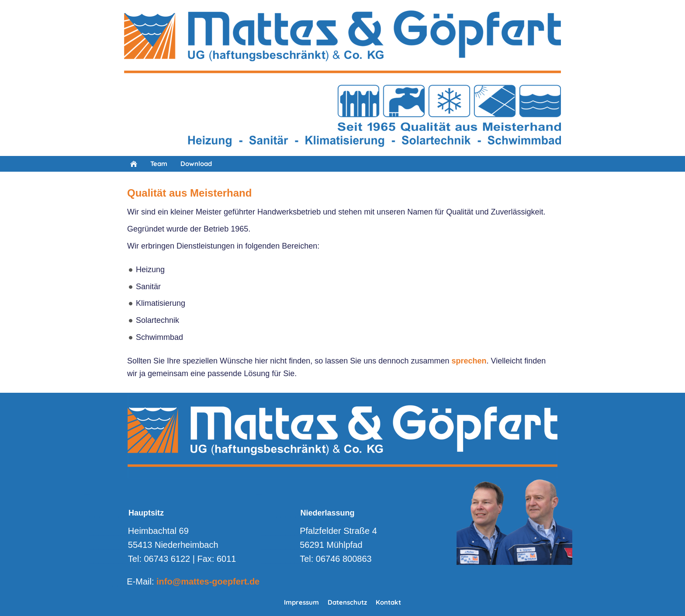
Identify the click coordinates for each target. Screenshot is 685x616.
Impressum (301, 602)
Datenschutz (347, 602)
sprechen (469, 361)
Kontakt (388, 602)
